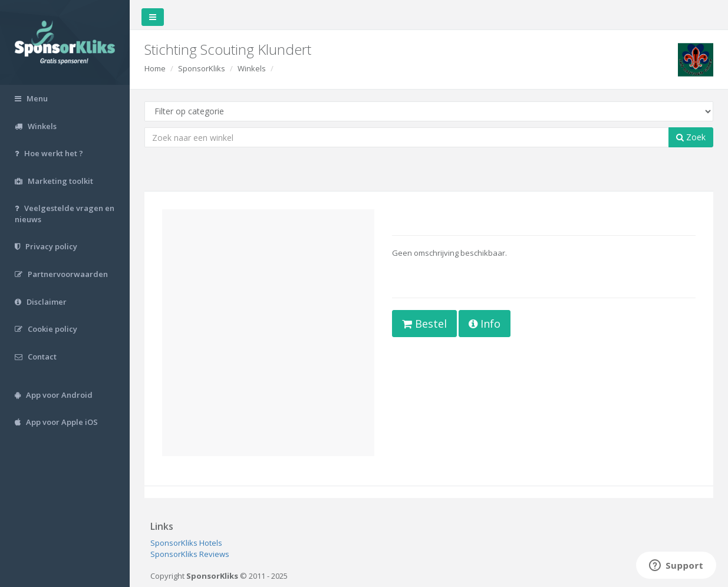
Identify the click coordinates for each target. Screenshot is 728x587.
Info (485, 324)
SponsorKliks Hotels (186, 543)
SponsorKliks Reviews (190, 554)
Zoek (691, 137)
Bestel (424, 324)
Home (155, 68)
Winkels (252, 68)
